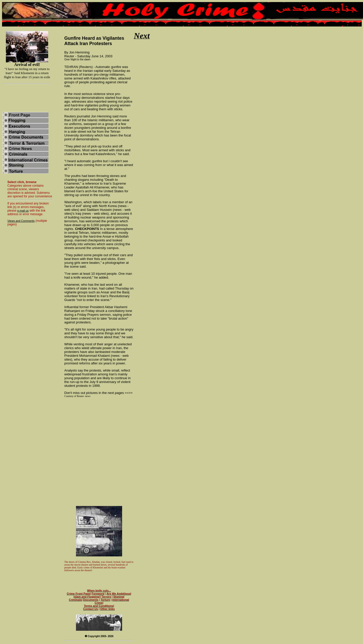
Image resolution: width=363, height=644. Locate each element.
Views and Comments (21, 221)
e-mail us (23, 211)
